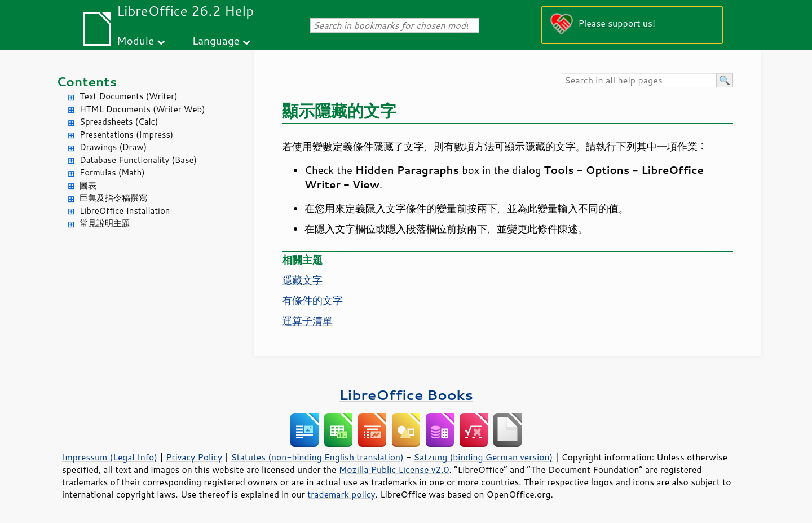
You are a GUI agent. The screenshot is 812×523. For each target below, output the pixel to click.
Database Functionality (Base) (138, 160)
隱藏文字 (302, 280)
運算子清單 (307, 320)
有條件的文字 (312, 300)
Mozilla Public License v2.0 (394, 469)
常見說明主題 (105, 223)
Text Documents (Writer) (129, 96)
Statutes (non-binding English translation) (317, 457)
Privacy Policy (194, 457)
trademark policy (341, 494)
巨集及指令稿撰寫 (113, 198)
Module (135, 40)
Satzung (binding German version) (484, 457)
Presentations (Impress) (126, 135)
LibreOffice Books (406, 395)
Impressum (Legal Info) (110, 457)
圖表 (88, 185)
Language (216, 40)
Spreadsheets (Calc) (119, 122)
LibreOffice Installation (125, 211)
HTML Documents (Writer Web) (142, 109)
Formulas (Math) (112, 172)
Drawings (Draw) (113, 147)
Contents (87, 82)
